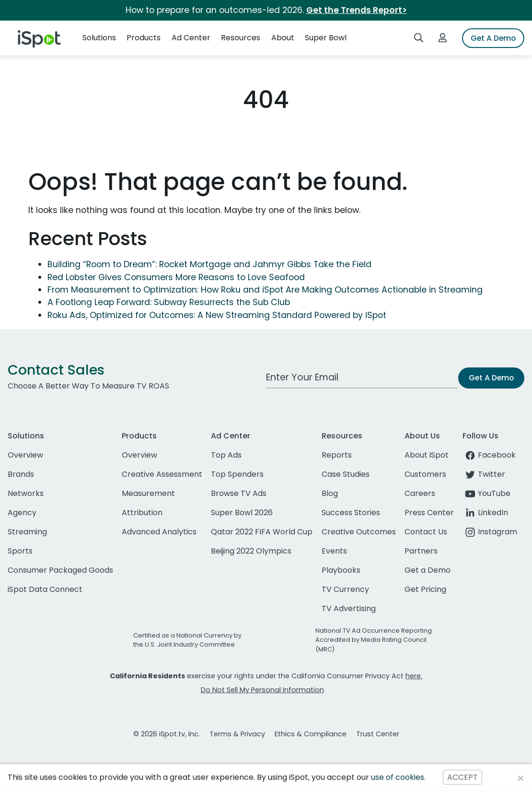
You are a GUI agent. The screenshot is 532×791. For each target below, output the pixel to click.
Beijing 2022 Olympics (251, 551)
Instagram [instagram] (490, 532)
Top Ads (226, 455)
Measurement (148, 493)
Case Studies (346, 474)
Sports (20, 551)
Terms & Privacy (237, 734)
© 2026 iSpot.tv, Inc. (167, 734)
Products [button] (144, 38)
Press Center (429, 513)
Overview (25, 455)
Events (334, 551)
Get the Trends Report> (357, 10)
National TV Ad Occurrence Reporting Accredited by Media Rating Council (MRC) (374, 640)
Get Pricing (425, 589)
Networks (26, 493)
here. (414, 676)
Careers (420, 493)
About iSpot (427, 455)
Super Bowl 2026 (242, 513)
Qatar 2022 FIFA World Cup (262, 532)
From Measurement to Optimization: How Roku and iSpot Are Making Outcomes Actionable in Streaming (265, 290)
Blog (330, 493)
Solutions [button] (99, 38)
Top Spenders (237, 474)
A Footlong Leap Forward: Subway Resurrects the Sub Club (169, 302)
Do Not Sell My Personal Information (262, 690)
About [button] (283, 38)
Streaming (27, 532)
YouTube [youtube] (486, 493)
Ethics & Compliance (311, 734)
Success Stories (351, 513)
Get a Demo (428, 570)
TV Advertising (349, 608)
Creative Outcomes (359, 532)
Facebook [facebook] (489, 455)
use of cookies (398, 777)
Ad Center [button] (191, 38)
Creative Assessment (162, 474)
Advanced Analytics (159, 532)
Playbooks (341, 570)
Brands (21, 474)
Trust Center (378, 734)
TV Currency (345, 589)
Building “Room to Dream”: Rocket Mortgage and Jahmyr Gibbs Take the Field (209, 264)
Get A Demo (493, 38)
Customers (425, 474)
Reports (337, 455)
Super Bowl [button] (326, 38)
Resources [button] (241, 38)
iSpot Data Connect (45, 589)
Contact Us (426, 532)
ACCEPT (463, 777)
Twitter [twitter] (484, 474)
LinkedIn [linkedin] (485, 513)
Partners (421, 551)
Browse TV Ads (239, 493)
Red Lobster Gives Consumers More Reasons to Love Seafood (176, 277)
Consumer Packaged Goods (60, 570)
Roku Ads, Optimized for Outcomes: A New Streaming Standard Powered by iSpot (217, 315)
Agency (22, 513)
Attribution (142, 513)
